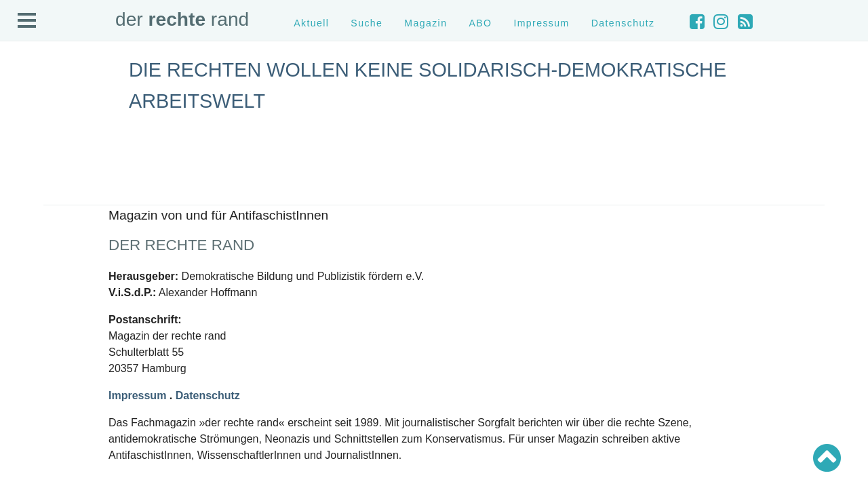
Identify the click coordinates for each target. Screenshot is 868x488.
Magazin (426, 23)
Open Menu (27, 21)
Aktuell (311, 23)
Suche (367, 23)
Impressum (541, 23)
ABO (480, 23)
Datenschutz (623, 23)
